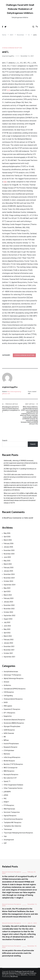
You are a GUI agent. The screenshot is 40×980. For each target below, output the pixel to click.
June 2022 (7, 626)
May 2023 (7, 588)
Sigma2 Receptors (10, 816)
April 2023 (7, 591)
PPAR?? (6, 802)
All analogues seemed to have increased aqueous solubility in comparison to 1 (11, 408)
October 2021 (8, 653)
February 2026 (9, 543)
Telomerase (8, 829)
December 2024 (9, 574)
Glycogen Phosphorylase (12, 726)
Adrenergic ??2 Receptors (12, 675)
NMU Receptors (9, 771)
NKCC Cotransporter (11, 768)
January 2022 (8, 643)
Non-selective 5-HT (10, 778)
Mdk (5, 182)
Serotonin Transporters (12, 812)
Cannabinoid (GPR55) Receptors (15, 689)
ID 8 (8, 90)
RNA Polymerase (9, 809)
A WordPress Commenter (12, 518)
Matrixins (7, 754)
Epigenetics (8, 716)
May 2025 (7, 561)
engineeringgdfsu (8, 56)
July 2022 (7, 622)
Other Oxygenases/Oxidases (13, 785)
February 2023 (9, 598)
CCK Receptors (9, 692)
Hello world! (29, 518)
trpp (5, 836)
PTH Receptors (9, 805)
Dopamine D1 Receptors (12, 709)
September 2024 (9, 585)
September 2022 (9, 616)
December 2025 (9, 550)
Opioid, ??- (7, 781)
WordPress (14, 977)
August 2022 (8, 619)
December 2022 (9, 605)
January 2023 (8, 602)
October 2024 (8, 581)
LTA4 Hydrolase (9, 750)
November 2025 (9, 554)
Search (5, 440)
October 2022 (8, 612)
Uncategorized (9, 840)
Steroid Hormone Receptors (12, 48)
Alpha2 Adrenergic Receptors (14, 678)
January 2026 (8, 547)
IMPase (6, 740)
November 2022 (9, 609)
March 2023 (8, 595)
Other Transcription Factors (13, 788)
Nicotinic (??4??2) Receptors (13, 764)
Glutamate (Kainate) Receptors (14, 720)
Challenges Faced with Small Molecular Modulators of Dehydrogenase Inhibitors (20, 9)
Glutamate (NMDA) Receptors (14, 723)
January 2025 (8, 571)
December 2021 (9, 646)
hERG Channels (9, 733)
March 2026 (8, 540)
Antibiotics (7, 685)
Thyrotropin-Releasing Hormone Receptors (18, 833)
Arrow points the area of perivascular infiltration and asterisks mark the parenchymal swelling (18, 953)
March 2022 (8, 636)
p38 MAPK (7, 792)
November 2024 (9, 578)
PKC (5, 799)
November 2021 (9, 650)
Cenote (23, 975)
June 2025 (7, 557)
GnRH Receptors (9, 730)
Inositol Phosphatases (11, 744)
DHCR (6, 702)
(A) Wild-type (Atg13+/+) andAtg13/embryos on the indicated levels (20, 470)
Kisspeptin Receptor (11, 747)
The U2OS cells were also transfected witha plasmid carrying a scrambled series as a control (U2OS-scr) (20, 477)
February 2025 (9, 568)
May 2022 (7, 629)
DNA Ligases (8, 706)
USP (5, 843)
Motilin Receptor (9, 761)
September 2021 (9, 657)
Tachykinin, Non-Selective (12, 826)
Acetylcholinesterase (11, 672)
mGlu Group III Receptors (12, 757)
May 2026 (7, 533)
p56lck (6, 795)
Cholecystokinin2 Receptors (13, 699)
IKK (5, 737)
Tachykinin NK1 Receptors (13, 822)
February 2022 (9, 640)
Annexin (6, 682)
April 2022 (7, 633)
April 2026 (7, 537)
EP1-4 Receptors (9, 713)
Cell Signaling (8, 696)
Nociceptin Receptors (11, 775)
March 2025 (8, 564)
